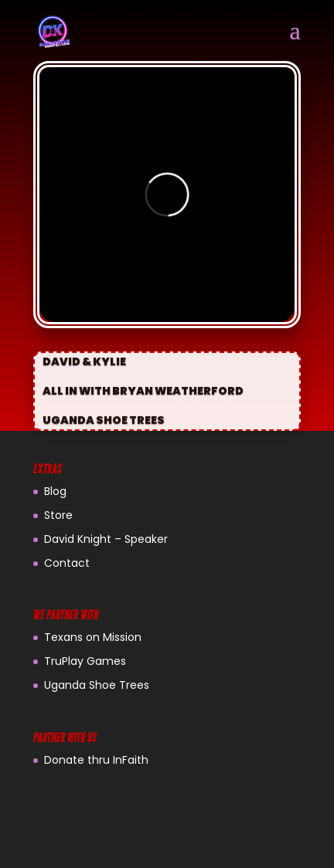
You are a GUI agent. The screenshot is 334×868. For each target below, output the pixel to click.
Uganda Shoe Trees (97, 685)
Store (58, 515)
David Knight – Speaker (106, 539)
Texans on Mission (93, 637)
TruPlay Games (85, 661)
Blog (55, 491)
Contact (67, 563)
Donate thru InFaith (96, 760)
